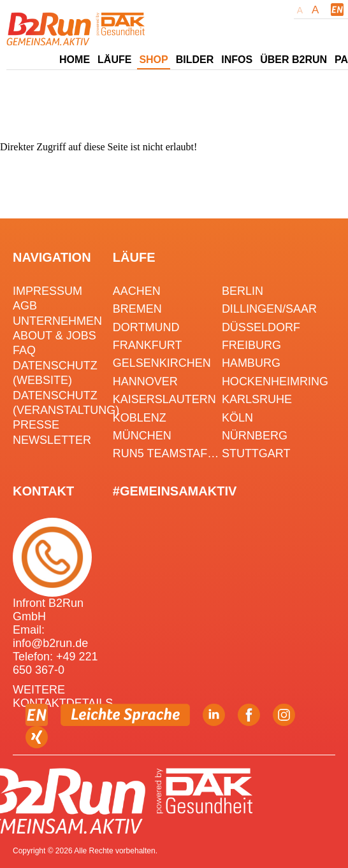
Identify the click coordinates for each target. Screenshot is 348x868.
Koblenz (140, 418)
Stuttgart (256, 453)
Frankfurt (148, 345)
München (142, 436)
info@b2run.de (50, 643)
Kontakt (43, 491)
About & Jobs (54, 336)
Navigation (52, 257)
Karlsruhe (257, 399)
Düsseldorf (261, 327)
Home (75, 60)
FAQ (24, 350)
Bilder (195, 60)
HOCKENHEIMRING (275, 381)
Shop (153, 60)
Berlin (243, 291)
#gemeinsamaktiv (175, 491)
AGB (25, 306)
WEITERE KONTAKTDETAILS (63, 696)
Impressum (47, 291)
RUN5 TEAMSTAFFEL (167, 453)
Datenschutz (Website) (55, 373)
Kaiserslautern (164, 399)
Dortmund (146, 327)
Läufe (134, 257)
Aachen (137, 291)
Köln (237, 418)
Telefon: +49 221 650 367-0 (55, 663)
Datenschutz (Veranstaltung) (61, 403)
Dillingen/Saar (269, 309)
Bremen (137, 309)
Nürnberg (255, 436)
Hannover (145, 381)
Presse (36, 425)
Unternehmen (57, 321)
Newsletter (52, 440)
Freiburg (251, 345)
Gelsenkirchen (162, 363)
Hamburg (251, 363)
